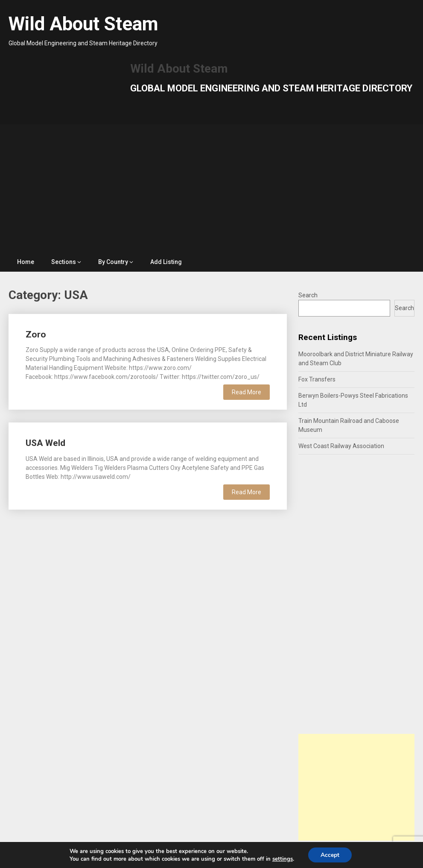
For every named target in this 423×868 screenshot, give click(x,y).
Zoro (36, 334)
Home (26, 262)
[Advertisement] (211, 188)
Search (308, 295)
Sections (64, 262)
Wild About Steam (83, 24)
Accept (330, 855)
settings (282, 859)
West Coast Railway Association (341, 446)
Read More (247, 392)
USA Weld (45, 443)
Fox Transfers (317, 379)
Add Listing (166, 262)
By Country (113, 262)
